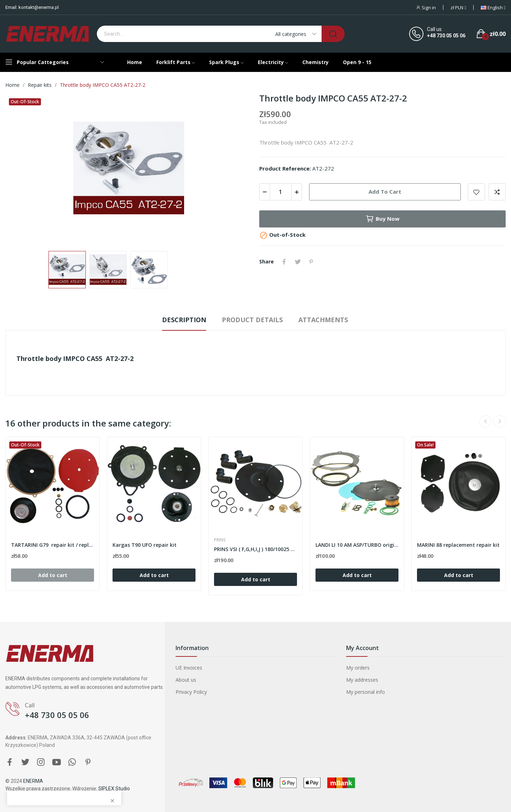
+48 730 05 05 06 (446, 36)
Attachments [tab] (323, 320)
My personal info (366, 692)
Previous (485, 421)
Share (284, 262)
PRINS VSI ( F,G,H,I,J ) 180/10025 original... (255, 549)
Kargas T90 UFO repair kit (145, 545)
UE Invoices (189, 668)
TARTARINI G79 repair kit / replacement (53, 545)
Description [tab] (184, 320)
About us (186, 680)
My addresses (362, 680)
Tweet (298, 262)
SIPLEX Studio (114, 789)
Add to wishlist (476, 192)
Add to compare (497, 192)
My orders (358, 668)
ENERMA (33, 781)
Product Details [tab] (252, 320)
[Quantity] (281, 192)
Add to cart (385, 192)
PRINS (220, 540)
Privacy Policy (191, 692)
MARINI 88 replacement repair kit (458, 545)
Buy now (382, 219)
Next (500, 421)
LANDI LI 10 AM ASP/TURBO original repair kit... (357, 545)
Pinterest (311, 262)
